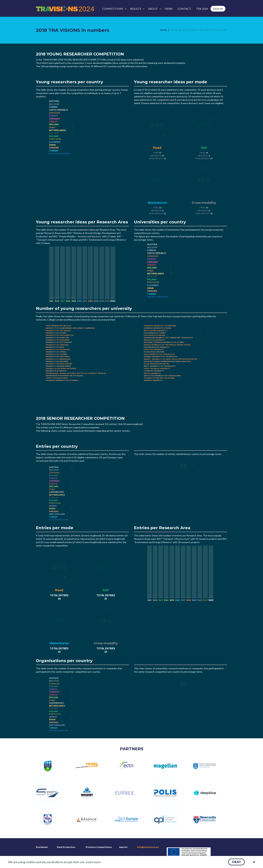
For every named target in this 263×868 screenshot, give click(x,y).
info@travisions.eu (148, 847)
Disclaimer (42, 847)
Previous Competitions (99, 847)
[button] (236, 862)
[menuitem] (114, 9)
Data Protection (66, 847)
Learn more (93, 862)
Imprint (123, 847)
